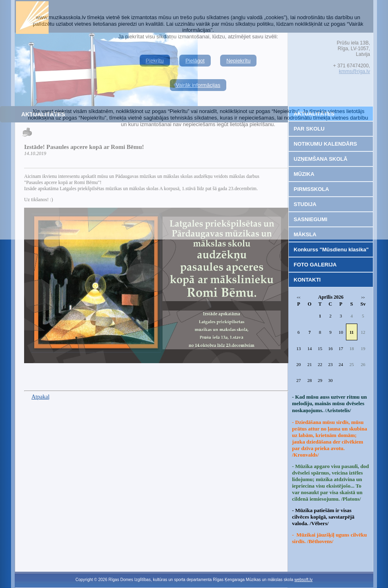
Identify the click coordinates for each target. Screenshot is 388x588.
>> (363, 298)
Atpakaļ (40, 397)
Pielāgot (195, 61)
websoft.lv (303, 580)
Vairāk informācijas (198, 85)
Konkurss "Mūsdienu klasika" (331, 250)
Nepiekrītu (238, 61)
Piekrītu (155, 61)
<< (299, 298)
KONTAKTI (307, 280)
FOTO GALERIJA (315, 265)
